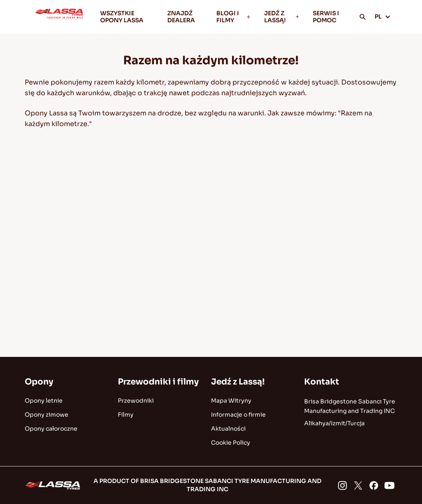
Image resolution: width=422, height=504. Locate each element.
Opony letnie (44, 401)
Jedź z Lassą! (238, 382)
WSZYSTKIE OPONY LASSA (122, 17)
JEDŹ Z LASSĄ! (282, 17)
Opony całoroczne (51, 429)
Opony (39, 382)
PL (383, 16)
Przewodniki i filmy (158, 382)
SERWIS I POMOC (326, 17)
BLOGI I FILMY (234, 17)
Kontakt (322, 382)
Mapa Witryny (231, 401)
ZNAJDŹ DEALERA (181, 17)
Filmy (126, 415)
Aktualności (228, 429)
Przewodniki (136, 401)
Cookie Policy (231, 443)
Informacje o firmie (238, 415)
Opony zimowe (47, 415)
